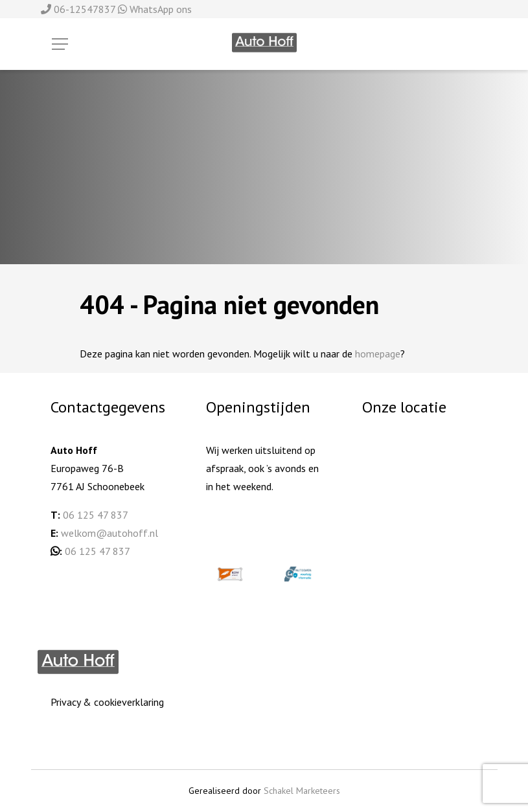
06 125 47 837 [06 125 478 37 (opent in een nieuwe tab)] (98, 551)
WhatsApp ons (155, 9)
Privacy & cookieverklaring (107, 702)
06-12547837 (79, 9)
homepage (378, 354)
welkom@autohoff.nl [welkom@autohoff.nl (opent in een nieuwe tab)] (109, 533)
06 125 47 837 (96, 515)
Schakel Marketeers (302, 791)
